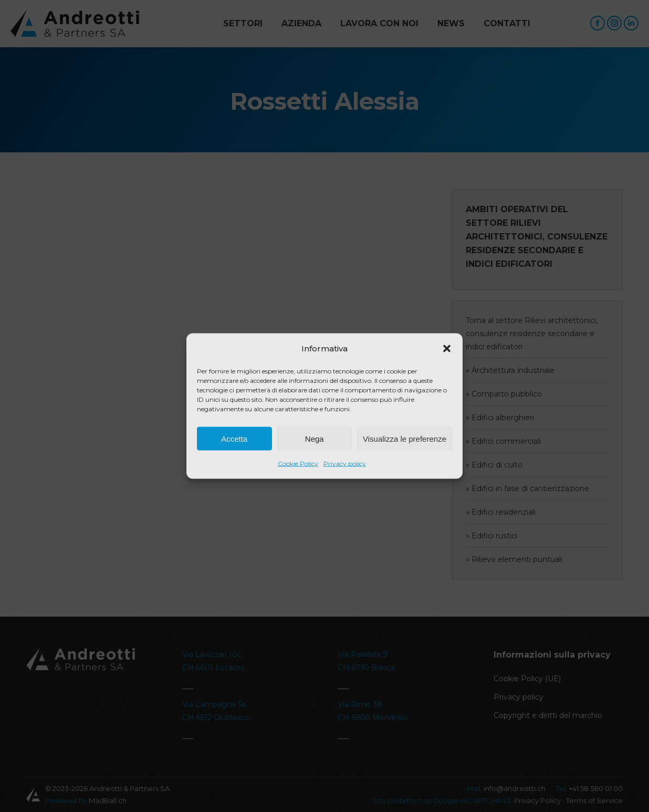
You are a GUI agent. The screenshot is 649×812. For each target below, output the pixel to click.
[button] (447, 349)
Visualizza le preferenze (405, 438)
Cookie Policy (298, 464)
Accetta (234, 438)
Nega (315, 438)
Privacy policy (345, 464)
